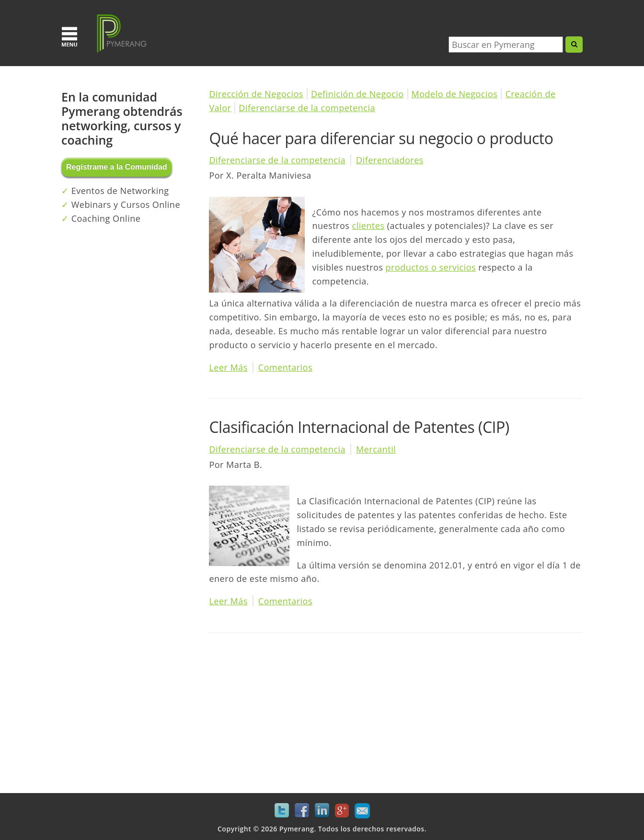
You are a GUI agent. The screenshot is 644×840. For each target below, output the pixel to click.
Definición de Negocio (357, 94)
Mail (362, 811)
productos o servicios (431, 267)
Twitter (282, 811)
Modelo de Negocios (455, 94)
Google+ (342, 811)
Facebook (302, 811)
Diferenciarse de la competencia (307, 108)
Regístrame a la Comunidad (117, 167)
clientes (368, 226)
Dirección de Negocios (256, 94)
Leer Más (228, 367)
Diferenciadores (390, 160)
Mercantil (376, 449)
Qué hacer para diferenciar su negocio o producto (381, 138)
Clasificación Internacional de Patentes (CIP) (359, 427)
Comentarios (285, 367)
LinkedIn (322, 811)
